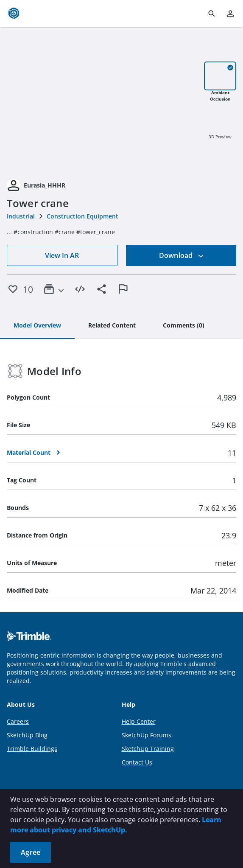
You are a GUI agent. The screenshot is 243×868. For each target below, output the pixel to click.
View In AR (62, 255)
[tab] (37, 326)
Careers (18, 721)
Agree (31, 852)
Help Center (139, 721)
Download (182, 255)
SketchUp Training (148, 749)
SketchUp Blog (27, 735)
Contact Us (137, 762)
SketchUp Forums (147, 735)
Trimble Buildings (32, 749)
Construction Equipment (82, 216)
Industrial (21, 216)
